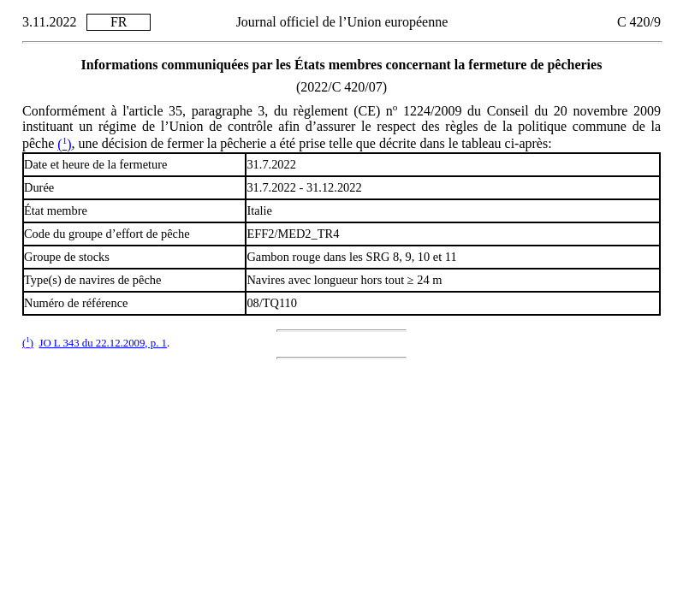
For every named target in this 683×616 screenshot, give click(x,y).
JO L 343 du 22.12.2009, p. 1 (103, 343)
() (64, 144)
